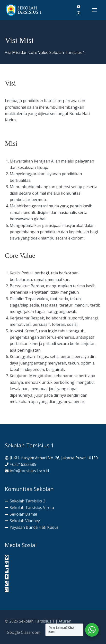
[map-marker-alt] (7, 557)
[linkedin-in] (7, 570)
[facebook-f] (7, 577)
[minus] (25, 501)
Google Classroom (24, 632)
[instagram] (79, 13)
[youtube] (80, 7)
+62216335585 (23, 464)
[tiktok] (7, 583)
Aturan (65, 621)
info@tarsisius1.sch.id (29, 471)
